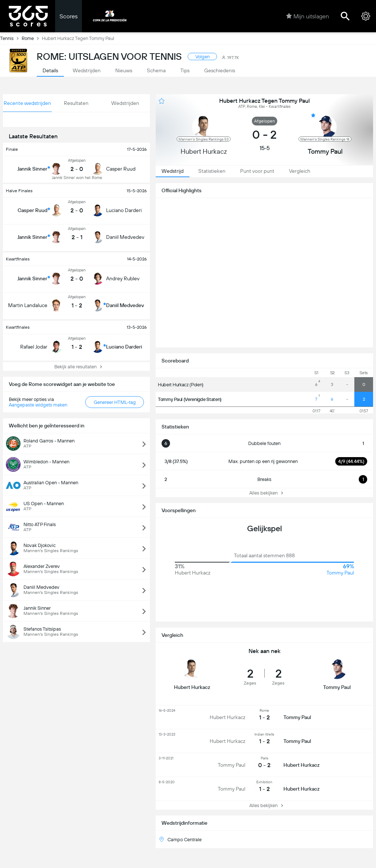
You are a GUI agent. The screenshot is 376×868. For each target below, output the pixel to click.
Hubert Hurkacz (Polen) (181, 385)
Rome (32, 38)
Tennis (11, 38)
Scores (68, 16)
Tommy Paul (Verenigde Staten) (190, 399)
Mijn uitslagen (308, 16)
